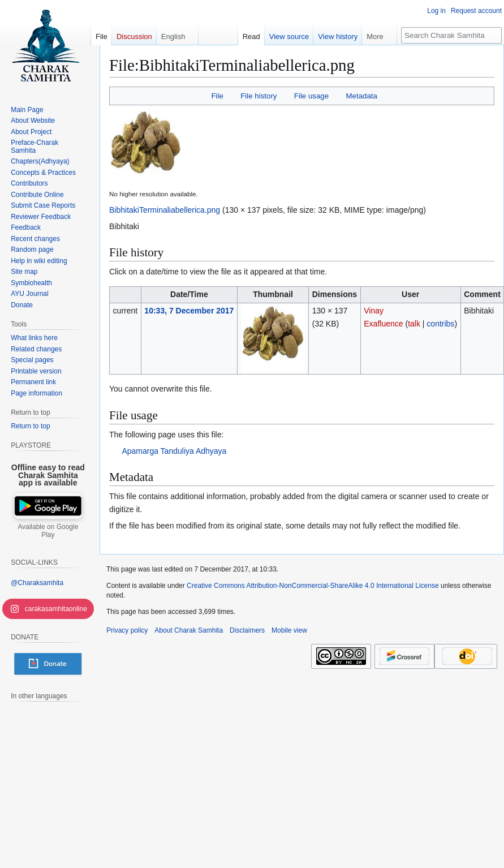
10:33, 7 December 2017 (189, 311)
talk (414, 324)
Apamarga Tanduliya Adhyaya (174, 451)
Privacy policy (127, 630)
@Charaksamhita (37, 583)
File (217, 96)
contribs (440, 324)
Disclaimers (247, 630)
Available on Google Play (48, 531)
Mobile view (289, 630)
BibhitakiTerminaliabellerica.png (165, 210)
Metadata (361, 96)
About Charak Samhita (189, 630)
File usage (311, 96)
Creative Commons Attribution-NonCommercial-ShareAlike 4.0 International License (313, 586)
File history (259, 96)
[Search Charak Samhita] (451, 35)
